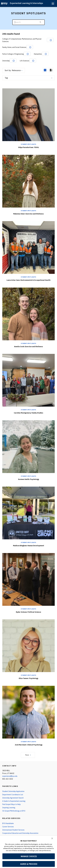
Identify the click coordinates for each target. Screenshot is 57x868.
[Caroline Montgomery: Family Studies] (28, 380)
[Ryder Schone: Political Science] (28, 579)
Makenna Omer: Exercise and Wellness (28, 214)
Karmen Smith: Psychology (29, 479)
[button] (52, 838)
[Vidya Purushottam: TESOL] (28, 115)
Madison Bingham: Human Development (29, 546)
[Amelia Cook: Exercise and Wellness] (28, 314)
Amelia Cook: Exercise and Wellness (28, 347)
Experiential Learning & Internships (26, 3)
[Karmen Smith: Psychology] (28, 446)
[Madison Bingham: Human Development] (28, 513)
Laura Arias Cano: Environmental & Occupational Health (28, 280)
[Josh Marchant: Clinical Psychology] (28, 712)
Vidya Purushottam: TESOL (29, 147)
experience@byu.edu (10, 776)
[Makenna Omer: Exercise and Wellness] (28, 181)
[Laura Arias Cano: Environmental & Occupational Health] (28, 247)
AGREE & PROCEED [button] (29, 864)
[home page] (4, 3)
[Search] (28, 22)
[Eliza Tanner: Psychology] (28, 646)
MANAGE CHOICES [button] (29, 856)
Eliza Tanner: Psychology (28, 678)
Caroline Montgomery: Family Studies (28, 413)
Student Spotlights (28, 144)
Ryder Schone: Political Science (28, 612)
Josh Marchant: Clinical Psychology (29, 745)
